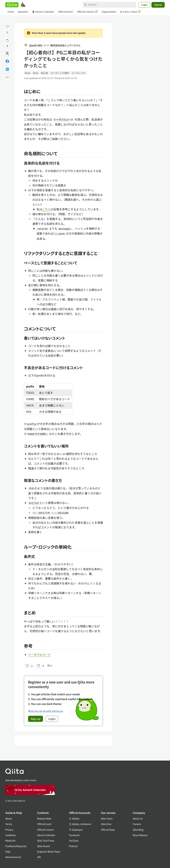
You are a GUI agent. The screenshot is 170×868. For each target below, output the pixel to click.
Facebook (74, 835)
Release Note (44, 819)
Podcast (73, 846)
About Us (138, 819)
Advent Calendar (43, 12)
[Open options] (7, 77)
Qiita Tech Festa (46, 841)
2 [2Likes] (7, 32)
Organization (109, 12)
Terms (9, 824)
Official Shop (108, 830)
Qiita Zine (106, 824)
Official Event (65, 12)
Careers (137, 824)
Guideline (11, 835)
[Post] (7, 53)
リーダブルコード (40, 655)
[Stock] (7, 41)
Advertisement (13, 857)
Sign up (36, 719)
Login (144, 5)
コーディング (78, 73)
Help (8, 852)
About (9, 819)
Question (23, 12)
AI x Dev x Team (130, 12)
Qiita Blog (138, 830)
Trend (11, 12)
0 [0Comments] (50, 666)
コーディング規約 (60, 73)
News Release (140, 835)
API (39, 857)
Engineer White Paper (49, 852)
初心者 (44, 73)
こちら (47, 209)
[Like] (7, 26)
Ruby (28, 73)
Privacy (9, 830)
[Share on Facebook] (7, 61)
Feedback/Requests (16, 846)
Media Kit (10, 841)
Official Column (87, 12)
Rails (36, 73)
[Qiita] (12, 5)
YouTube (74, 841)
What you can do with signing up (45, 711)
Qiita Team (107, 819)
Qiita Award (43, 846)
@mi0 (33, 45)
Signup (158, 5)
